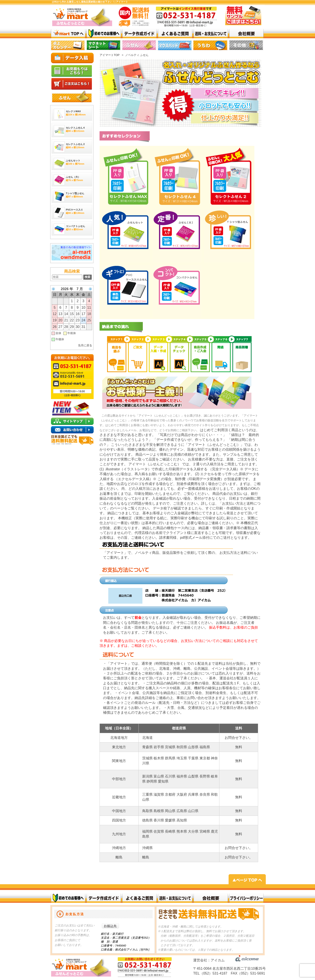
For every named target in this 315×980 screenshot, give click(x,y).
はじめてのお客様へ (104, 34)
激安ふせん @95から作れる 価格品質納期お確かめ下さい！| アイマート (68, 34)
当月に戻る (85, 345)
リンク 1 (211, 46)
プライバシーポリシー (246, 898)
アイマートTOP (110, 55)
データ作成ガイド (139, 34)
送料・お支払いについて (211, 34)
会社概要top (246, 34)
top (68, 46)
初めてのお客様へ (68, 898)
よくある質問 (175, 34)
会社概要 (211, 898)
